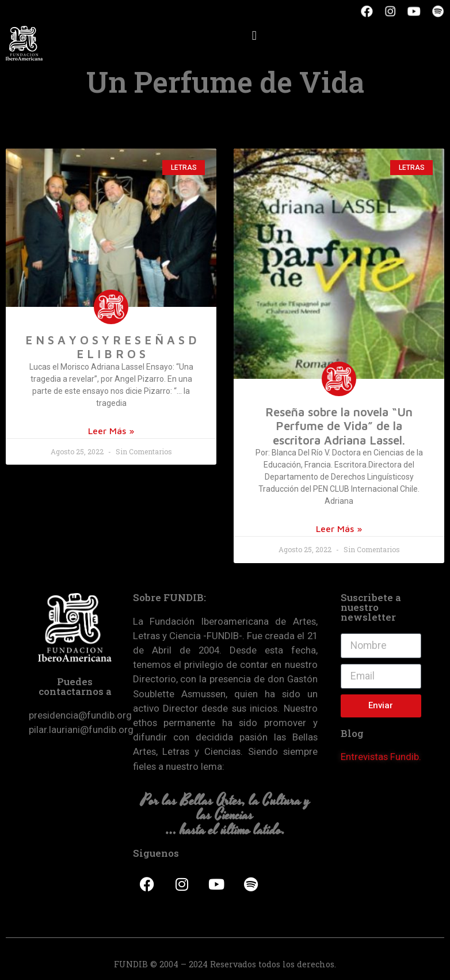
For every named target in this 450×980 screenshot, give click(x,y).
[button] (254, 35)
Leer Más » (111, 431)
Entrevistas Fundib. (381, 757)
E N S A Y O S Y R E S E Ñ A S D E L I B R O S (111, 347)
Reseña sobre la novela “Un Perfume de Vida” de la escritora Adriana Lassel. (339, 426)
